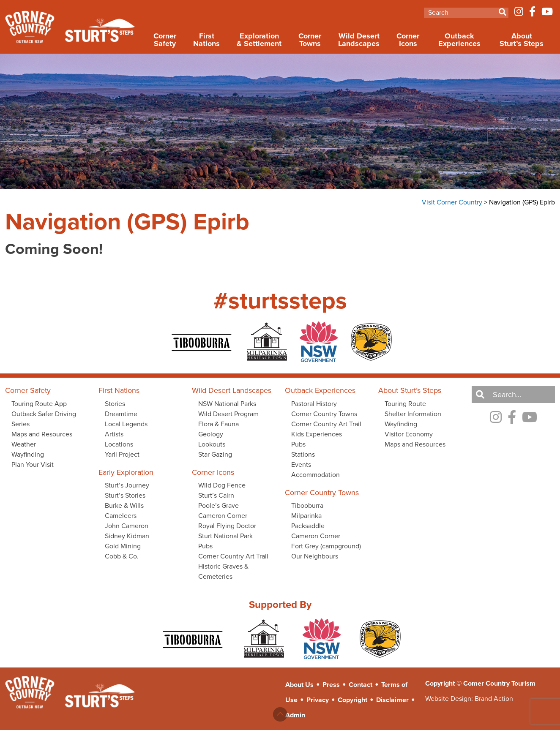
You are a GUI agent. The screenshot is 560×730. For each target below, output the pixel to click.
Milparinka (306, 516)
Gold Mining (123, 546)
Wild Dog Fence (222, 485)
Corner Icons (408, 40)
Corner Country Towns (324, 414)
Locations (119, 444)
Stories (115, 404)
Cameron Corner (223, 516)
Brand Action (494, 699)
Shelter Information (413, 414)
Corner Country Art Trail (233, 556)
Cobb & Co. (122, 556)
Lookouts (212, 444)
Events (301, 464)
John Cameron (127, 526)
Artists (114, 434)
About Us (299, 685)
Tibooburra (307, 505)
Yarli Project (122, 454)
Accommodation (316, 475)
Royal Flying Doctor (227, 526)
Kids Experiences (317, 434)
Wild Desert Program (228, 414)
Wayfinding (28, 454)
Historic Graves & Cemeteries (223, 571)
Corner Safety (165, 40)
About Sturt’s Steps (522, 40)
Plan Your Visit (33, 464)
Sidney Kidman (127, 536)
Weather (24, 444)
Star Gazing (215, 454)
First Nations (206, 40)
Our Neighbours (315, 556)
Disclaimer (392, 700)
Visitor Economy (409, 434)
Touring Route (405, 404)
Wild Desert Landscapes (359, 40)
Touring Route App (39, 404)
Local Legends (126, 424)
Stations (303, 454)
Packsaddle (308, 526)
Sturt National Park (225, 536)
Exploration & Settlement (259, 40)
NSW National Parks (227, 404)
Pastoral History (314, 404)
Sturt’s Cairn (216, 495)
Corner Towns (310, 40)
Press (331, 685)
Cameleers (121, 516)
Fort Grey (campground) (326, 546)
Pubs (205, 546)
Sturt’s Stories (125, 495)
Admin (295, 715)
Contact (361, 685)
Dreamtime (121, 414)
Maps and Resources (42, 434)
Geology (211, 434)
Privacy (318, 700)
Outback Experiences (459, 40)
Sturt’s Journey (127, 485)
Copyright (352, 700)
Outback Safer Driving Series (44, 419)
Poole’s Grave (219, 505)
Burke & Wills (124, 505)
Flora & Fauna (219, 424)
